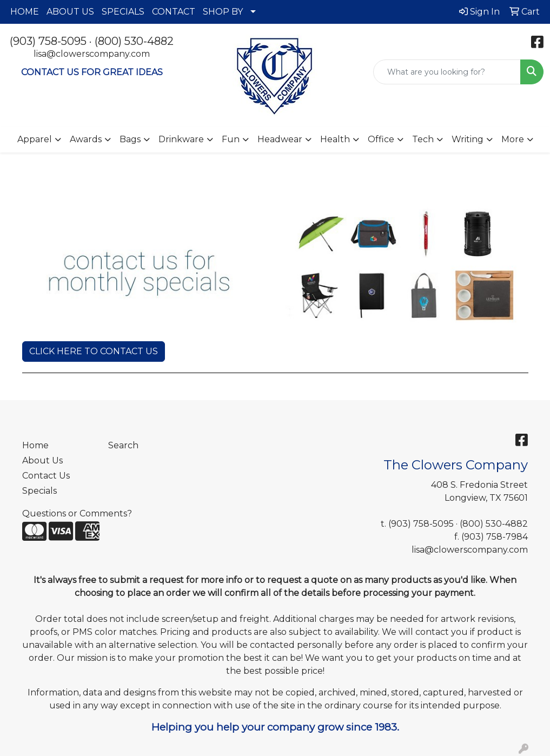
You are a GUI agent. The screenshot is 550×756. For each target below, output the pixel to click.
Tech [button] (423, 139)
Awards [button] (86, 139)
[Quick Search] (447, 72)
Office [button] (381, 139)
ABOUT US (70, 12)
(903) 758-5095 (48, 41)
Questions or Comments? (77, 513)
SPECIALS (123, 12)
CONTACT (174, 12)
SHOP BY (223, 12)
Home (35, 445)
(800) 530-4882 (134, 41)
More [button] (513, 139)
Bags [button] (130, 139)
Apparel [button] (35, 139)
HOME (25, 12)
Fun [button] (231, 139)
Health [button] (335, 139)
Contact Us (46, 476)
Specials (39, 491)
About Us (42, 460)
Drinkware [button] (181, 139)
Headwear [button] (280, 139)
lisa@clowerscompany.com (92, 54)
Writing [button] (468, 139)
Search (123, 445)
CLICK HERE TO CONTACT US (94, 351)
